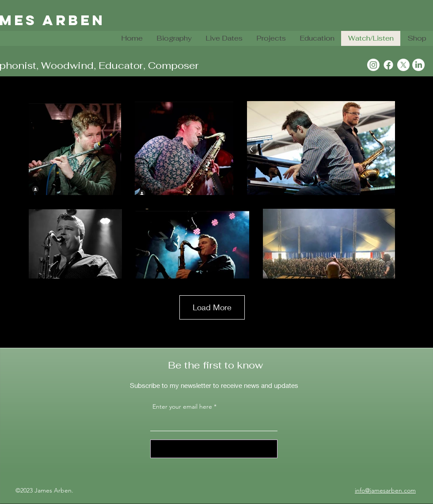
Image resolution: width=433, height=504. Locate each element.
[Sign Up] (214, 449)
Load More (212, 307)
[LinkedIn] (418, 65)
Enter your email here (182, 406)
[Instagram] (373, 65)
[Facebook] (388, 65)
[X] (403, 65)
